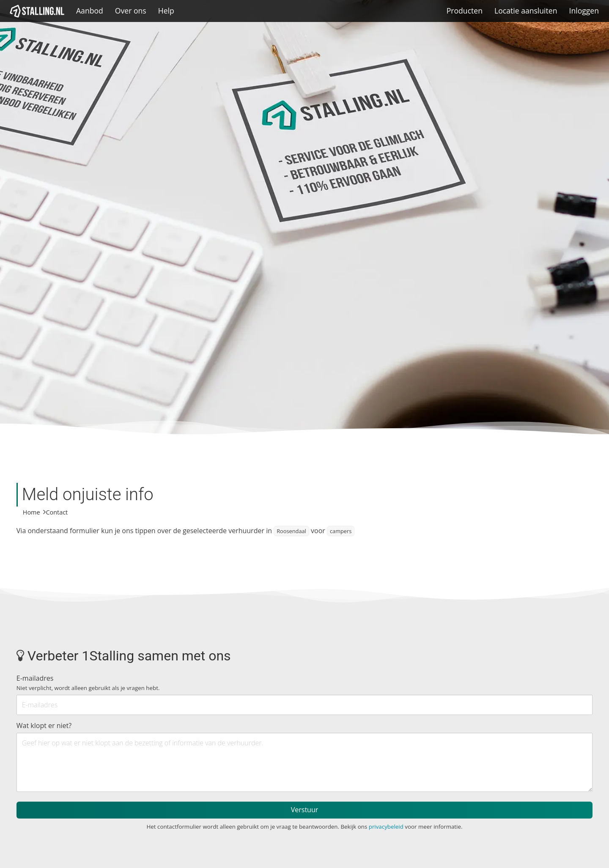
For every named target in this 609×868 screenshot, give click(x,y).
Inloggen (584, 11)
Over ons (131, 11)
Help (166, 11)
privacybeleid (386, 827)
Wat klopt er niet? (44, 726)
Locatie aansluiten (526, 11)
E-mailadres (88, 683)
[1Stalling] (37, 11)
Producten (465, 11)
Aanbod (90, 11)
